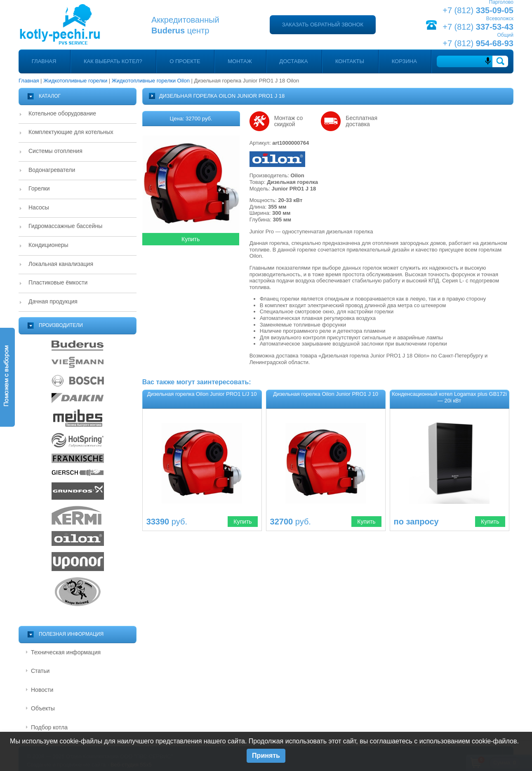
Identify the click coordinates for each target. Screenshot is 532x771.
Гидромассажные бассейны (65, 226)
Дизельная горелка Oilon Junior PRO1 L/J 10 (202, 394)
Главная (44, 61)
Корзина (404, 61)
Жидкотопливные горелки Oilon (151, 81)
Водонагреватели (52, 170)
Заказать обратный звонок (323, 25)
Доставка (293, 61)
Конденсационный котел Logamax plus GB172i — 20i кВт (449, 397)
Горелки (39, 188)
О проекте (185, 61)
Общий (506, 35)
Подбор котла (49, 727)
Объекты (43, 708)
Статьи (40, 671)
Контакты (350, 61)
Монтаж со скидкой (289, 121)
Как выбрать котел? (113, 61)
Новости (42, 690)
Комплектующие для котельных (71, 132)
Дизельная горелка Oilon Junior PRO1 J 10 (326, 394)
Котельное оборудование (62, 113)
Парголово (501, 2)
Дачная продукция (53, 301)
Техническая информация (66, 652)
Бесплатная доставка (361, 121)
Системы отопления (55, 151)
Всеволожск (500, 19)
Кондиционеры (48, 245)
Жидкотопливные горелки (75, 81)
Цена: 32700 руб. (191, 119)
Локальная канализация (61, 264)
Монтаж (240, 61)
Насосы (39, 207)
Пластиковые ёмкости (58, 282)
